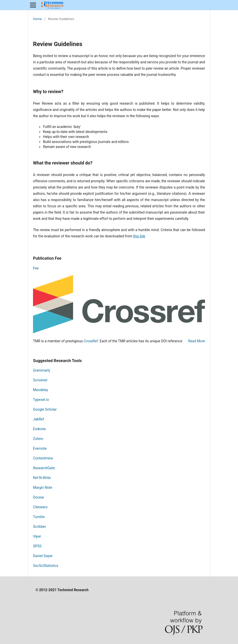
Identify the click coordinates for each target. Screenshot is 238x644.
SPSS (37, 546)
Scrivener (40, 380)
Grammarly (42, 370)
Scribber (39, 527)
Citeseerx (40, 507)
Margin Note (43, 488)
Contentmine (43, 458)
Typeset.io (41, 400)
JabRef (38, 419)
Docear (38, 497)
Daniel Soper (43, 556)
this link (139, 236)
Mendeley (40, 390)
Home (37, 19)
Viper (37, 536)
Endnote (39, 429)
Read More (197, 341)
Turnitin (39, 517)
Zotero (38, 439)
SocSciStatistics (46, 566)
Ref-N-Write (42, 478)
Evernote (40, 448)
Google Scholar (45, 409)
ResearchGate (44, 468)
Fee (36, 268)
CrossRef (91, 341)
